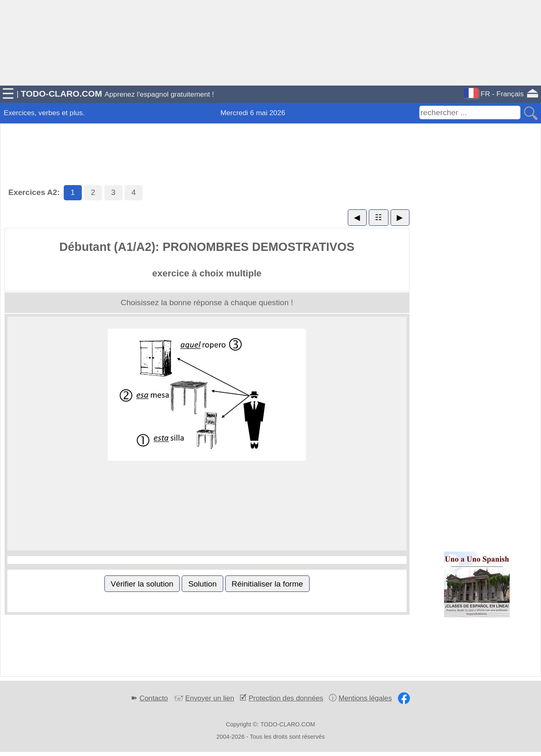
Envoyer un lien (210, 698)
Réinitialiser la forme (267, 584)
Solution (202, 584)
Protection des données (286, 698)
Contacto (154, 698)
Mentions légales (365, 698)
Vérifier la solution (142, 584)
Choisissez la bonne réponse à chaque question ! (207, 303)
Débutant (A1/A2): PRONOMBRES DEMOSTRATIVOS (207, 247)
